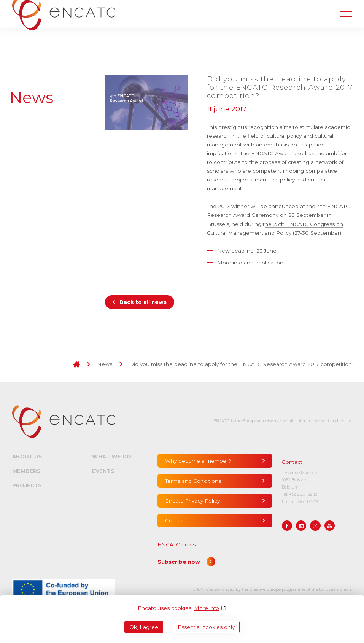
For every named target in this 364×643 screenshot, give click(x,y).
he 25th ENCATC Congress (300, 224)
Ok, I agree (144, 627)
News (105, 364)
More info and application (250, 263)
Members (26, 471)
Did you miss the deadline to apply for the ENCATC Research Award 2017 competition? (242, 364)
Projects (27, 485)
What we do (112, 457)
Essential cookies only (206, 627)
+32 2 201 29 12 (303, 494)
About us (27, 457)
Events (103, 471)
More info (207, 608)
